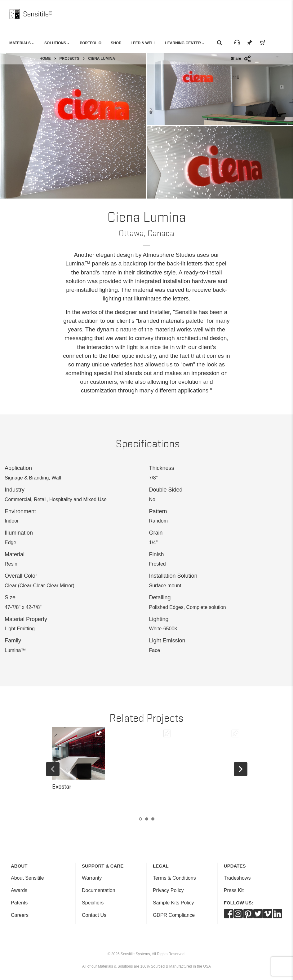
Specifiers (93, 903)
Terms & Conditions (174, 878)
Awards (19, 890)
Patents (19, 903)
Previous (53, 769)
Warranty (92, 878)
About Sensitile (27, 878)
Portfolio (91, 43)
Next (241, 769)
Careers (20, 915)
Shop (116, 43)
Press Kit (234, 890)
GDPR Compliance (174, 915)
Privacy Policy (168, 890)
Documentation (99, 890)
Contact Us (94, 915)
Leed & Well (143, 43)
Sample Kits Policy (173, 903)
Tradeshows (237, 878)
